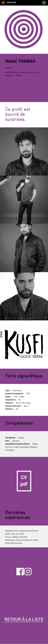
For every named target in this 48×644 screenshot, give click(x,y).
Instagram (28, 571)
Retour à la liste (24, 620)
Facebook (20, 571)
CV (24, 481)
